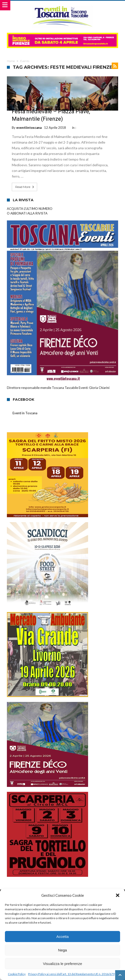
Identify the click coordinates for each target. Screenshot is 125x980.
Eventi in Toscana (25, 413)
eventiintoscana (29, 128)
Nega (62, 950)
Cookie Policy (17, 974)
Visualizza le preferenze (63, 964)
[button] (118, 895)
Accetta (62, 937)
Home (11, 61)
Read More (25, 187)
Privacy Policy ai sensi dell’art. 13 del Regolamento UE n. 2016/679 (71, 974)
